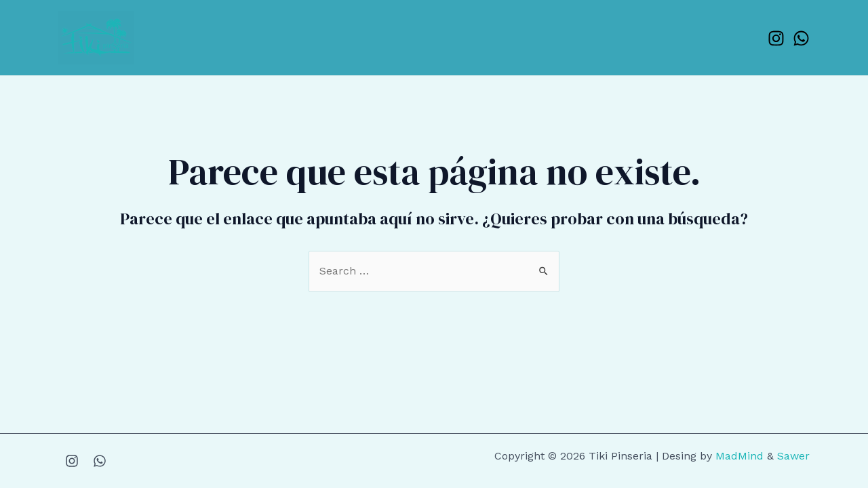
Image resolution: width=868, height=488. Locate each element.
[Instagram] (776, 38)
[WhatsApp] (801, 38)
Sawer (793, 456)
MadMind (739, 456)
